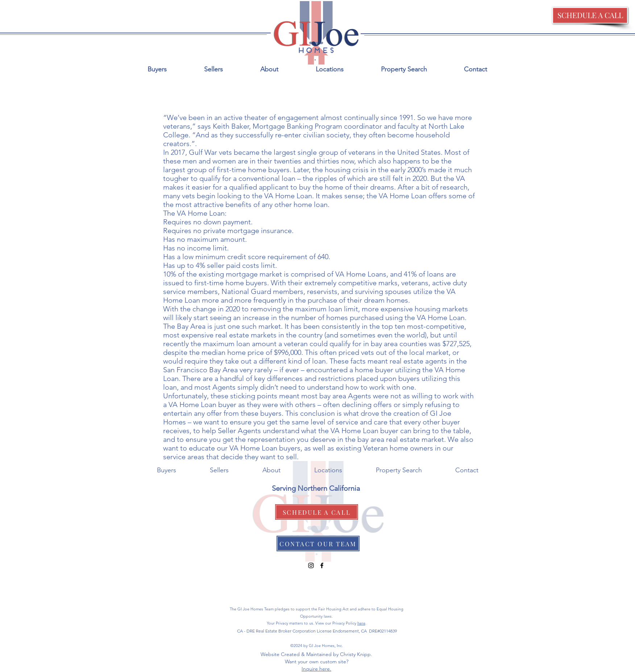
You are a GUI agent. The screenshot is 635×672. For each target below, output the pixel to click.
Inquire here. (316, 669)
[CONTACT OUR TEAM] (318, 544)
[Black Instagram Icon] (311, 565)
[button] (590, 15)
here (361, 623)
